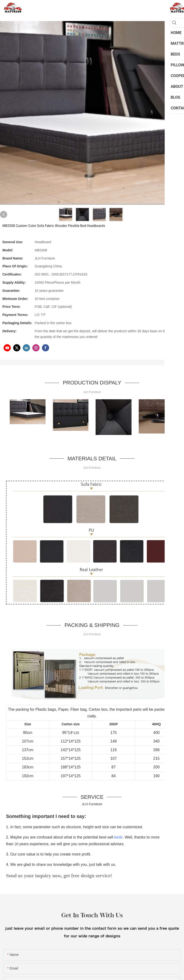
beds (118, 837)
